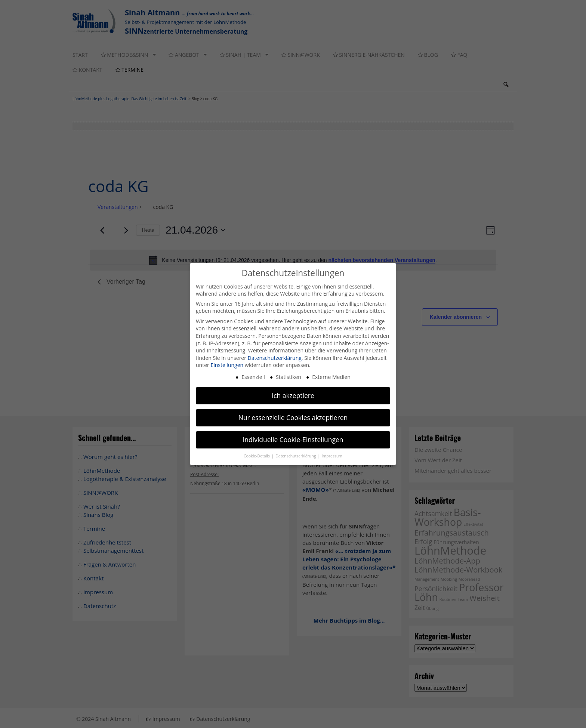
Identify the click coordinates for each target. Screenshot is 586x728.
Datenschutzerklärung (275, 358)
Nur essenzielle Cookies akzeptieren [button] (293, 417)
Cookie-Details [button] (257, 456)
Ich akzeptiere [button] (293, 395)
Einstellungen (227, 365)
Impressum (332, 456)
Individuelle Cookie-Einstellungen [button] (293, 439)
